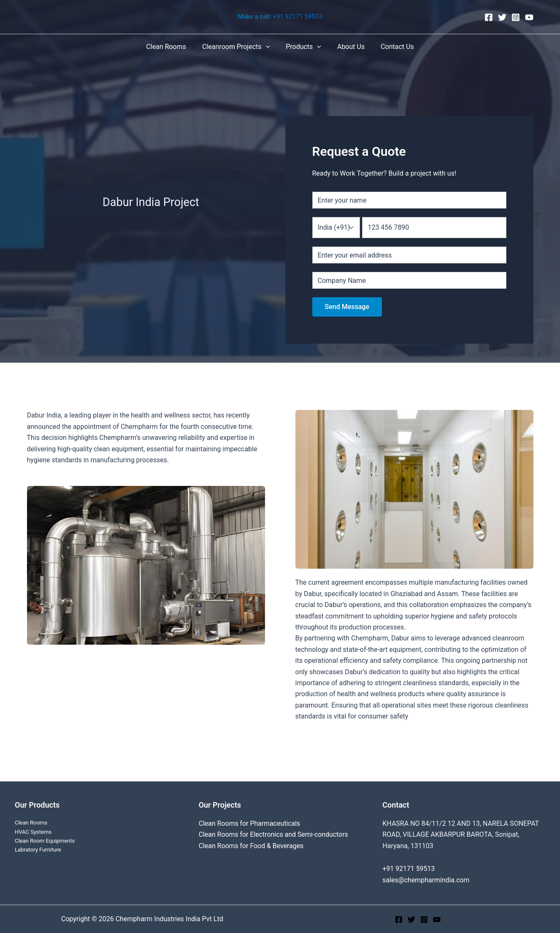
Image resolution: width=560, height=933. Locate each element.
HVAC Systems (33, 832)
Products (303, 47)
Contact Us (392, 47)
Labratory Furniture (38, 850)
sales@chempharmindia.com (426, 880)
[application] (268, 47)
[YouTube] (529, 17)
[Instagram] (516, 17)
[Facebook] (489, 17)
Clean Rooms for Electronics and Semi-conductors (274, 834)
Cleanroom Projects (238, 47)
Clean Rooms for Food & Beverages (252, 846)
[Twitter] (502, 17)
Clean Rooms (171, 47)
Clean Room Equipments (45, 841)
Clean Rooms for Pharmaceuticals (250, 823)
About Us (348, 47)
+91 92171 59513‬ (297, 17)
